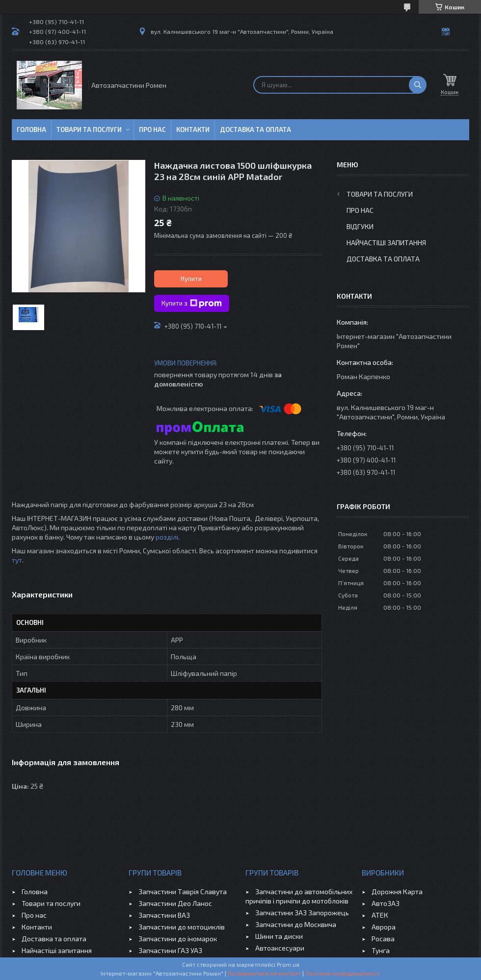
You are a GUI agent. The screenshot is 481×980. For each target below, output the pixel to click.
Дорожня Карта (397, 891)
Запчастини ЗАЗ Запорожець (302, 913)
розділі (167, 537)
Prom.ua (288, 964)
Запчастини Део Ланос (175, 903)
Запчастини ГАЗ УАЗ (170, 950)
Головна (31, 129)
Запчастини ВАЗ (164, 915)
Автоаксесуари (280, 948)
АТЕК (380, 915)
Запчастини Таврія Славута (183, 891)
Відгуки (360, 226)
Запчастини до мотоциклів (182, 927)
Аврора (384, 927)
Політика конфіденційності (343, 973)
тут (17, 560)
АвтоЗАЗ (386, 903)
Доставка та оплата (255, 129)
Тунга (381, 950)
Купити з (192, 304)
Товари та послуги (89, 129)
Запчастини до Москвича (296, 924)
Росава (383, 939)
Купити (191, 279)
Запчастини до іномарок (178, 939)
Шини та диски (279, 936)
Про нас (152, 129)
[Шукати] (418, 85)
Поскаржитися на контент (264, 973)
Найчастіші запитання (386, 243)
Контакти (193, 129)
